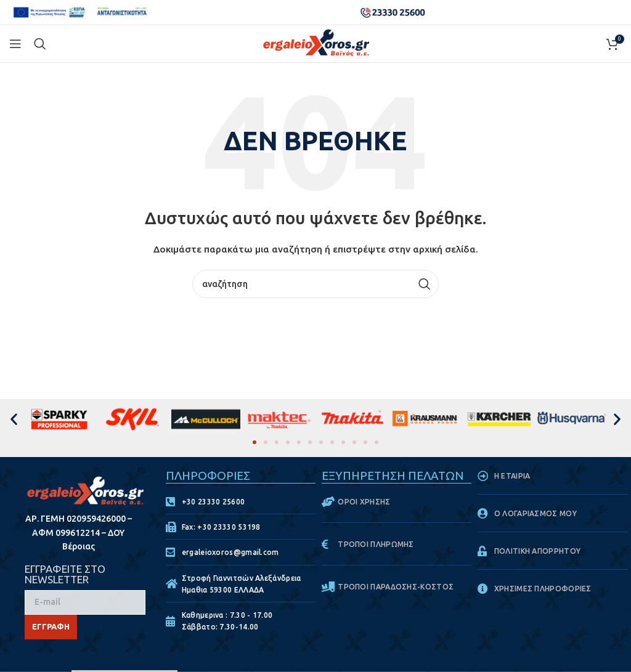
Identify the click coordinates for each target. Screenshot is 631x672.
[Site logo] (316, 43)
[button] (14, 419)
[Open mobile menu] (15, 44)
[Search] (40, 44)
